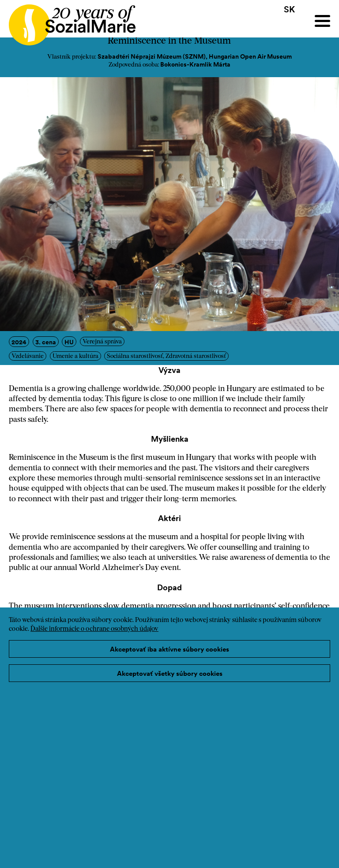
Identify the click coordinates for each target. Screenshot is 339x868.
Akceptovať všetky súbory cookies (170, 673)
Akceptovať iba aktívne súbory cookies (169, 649)
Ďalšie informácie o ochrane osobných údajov (94, 629)
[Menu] (322, 21)
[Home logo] (68, 21)
